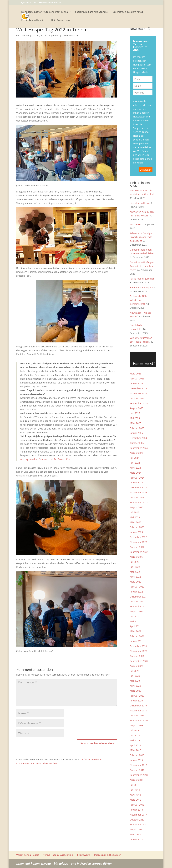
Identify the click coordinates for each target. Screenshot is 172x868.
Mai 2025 (135, 418)
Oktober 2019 (137, 716)
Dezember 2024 (138, 438)
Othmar (25, 35)
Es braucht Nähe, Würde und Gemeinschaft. (139, 300)
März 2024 (136, 473)
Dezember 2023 (138, 488)
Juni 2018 (135, 790)
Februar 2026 (137, 379)
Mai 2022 (135, 572)
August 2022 (137, 557)
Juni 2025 (135, 413)
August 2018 (137, 780)
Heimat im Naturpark (141, 287)
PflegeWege (83, 855)
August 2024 (137, 453)
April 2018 (135, 795)
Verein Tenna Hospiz (33, 20)
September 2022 (139, 552)
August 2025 (137, 408)
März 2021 (136, 631)
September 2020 (139, 661)
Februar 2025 (137, 428)
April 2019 (135, 745)
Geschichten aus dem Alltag (128, 12)
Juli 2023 (134, 512)
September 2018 (139, 775)
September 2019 (139, 721)
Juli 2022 (134, 562)
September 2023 (139, 502)
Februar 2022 (137, 587)
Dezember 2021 (138, 597)
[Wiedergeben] (134, 364)
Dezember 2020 (138, 646)
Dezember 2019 (138, 706)
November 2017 (138, 815)
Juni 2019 (135, 735)
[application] (143, 360)
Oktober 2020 (137, 656)
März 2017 (136, 834)
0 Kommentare (70, 35)
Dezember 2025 (138, 388)
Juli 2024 (134, 458)
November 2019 (138, 711)
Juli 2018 (134, 785)
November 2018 (138, 765)
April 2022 (135, 577)
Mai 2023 (135, 517)
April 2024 (135, 468)
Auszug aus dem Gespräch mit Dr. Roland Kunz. (46, 459)
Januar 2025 (136, 433)
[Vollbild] (154, 364)
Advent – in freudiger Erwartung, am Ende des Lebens (141, 237)
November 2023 (138, 492)
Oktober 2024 (137, 443)
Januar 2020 (136, 701)
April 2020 (135, 686)
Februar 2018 (137, 805)
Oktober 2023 (137, 497)
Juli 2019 (134, 730)
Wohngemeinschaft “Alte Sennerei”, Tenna (44, 12)
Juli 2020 (134, 671)
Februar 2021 (137, 636)
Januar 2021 (136, 641)
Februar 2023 (137, 527)
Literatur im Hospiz (140, 203)
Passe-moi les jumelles (142, 279)
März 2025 (136, 423)
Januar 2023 (136, 532)
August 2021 (137, 611)
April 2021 (135, 626)
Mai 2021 (135, 621)
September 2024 (139, 448)
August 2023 (137, 507)
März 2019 (136, 750)
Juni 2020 (135, 676)
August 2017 (137, 829)
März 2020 (136, 691)
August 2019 (137, 725)
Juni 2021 (135, 616)
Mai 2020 (135, 681)
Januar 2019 (136, 760)
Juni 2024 (135, 463)
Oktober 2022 (137, 547)
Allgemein (54, 35)
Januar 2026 (136, 383)
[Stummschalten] (151, 364)
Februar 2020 (137, 696)
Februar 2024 (137, 478)
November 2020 (138, 651)
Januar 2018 (136, 810)
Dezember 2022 (138, 537)
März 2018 (136, 800)
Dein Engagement (61, 20)
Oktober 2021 (137, 601)
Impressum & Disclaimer (107, 855)
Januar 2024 (136, 483)
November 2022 (138, 542)
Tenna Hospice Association (58, 855)
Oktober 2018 (137, 770)
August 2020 (137, 666)
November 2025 (138, 393)
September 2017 (139, 824)
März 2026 (136, 374)
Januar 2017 (136, 839)
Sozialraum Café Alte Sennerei (92, 12)
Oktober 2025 (137, 398)
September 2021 (139, 606)
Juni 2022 (135, 567)
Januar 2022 (136, 592)
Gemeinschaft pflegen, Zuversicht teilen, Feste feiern (142, 266)
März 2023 (136, 522)
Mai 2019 (135, 740)
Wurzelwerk (136, 224)
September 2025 (139, 403)
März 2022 (136, 582)
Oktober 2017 (137, 820)
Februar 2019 (137, 755)
